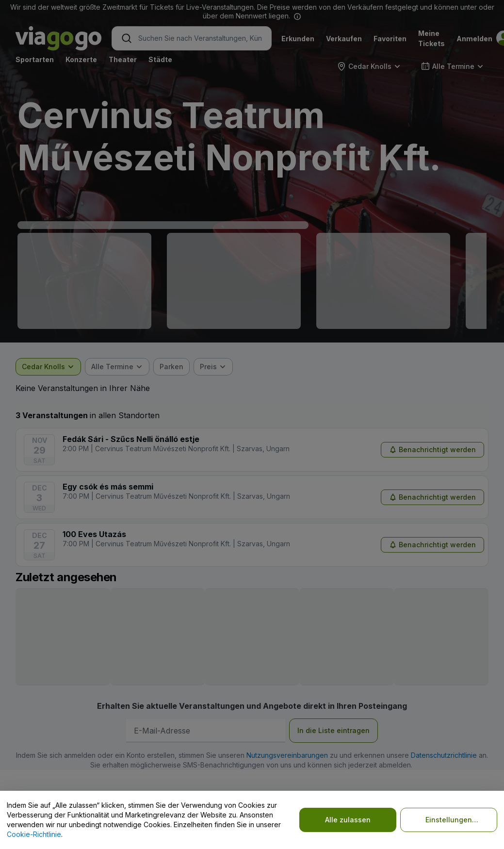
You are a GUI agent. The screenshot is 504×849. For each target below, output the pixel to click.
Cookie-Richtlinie (34, 834)
